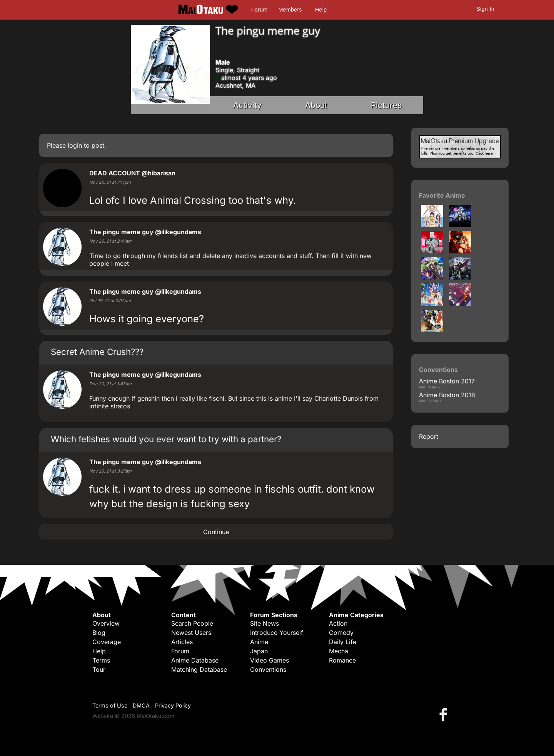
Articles (182, 642)
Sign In (486, 9)
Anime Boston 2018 (447, 395)
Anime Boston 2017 (447, 381)
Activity (247, 105)
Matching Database (199, 669)
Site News (264, 623)
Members (290, 10)
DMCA (141, 705)
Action (338, 623)
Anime (259, 642)
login (75, 145)
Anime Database (195, 660)
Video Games (269, 660)
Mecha (339, 651)
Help (321, 10)
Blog (99, 633)
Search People (192, 623)
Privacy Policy (173, 705)
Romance (342, 660)
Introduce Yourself (277, 633)
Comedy (341, 633)
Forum (259, 10)
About (316, 105)
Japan (259, 651)
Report (429, 436)
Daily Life (343, 642)
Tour (99, 669)
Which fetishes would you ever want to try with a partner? (166, 439)
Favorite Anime (442, 195)
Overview (106, 623)
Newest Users (191, 633)
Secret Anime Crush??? (97, 352)
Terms (101, 660)
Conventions (268, 669)
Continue (216, 532)
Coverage (107, 642)
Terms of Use (110, 705)
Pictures (386, 105)
